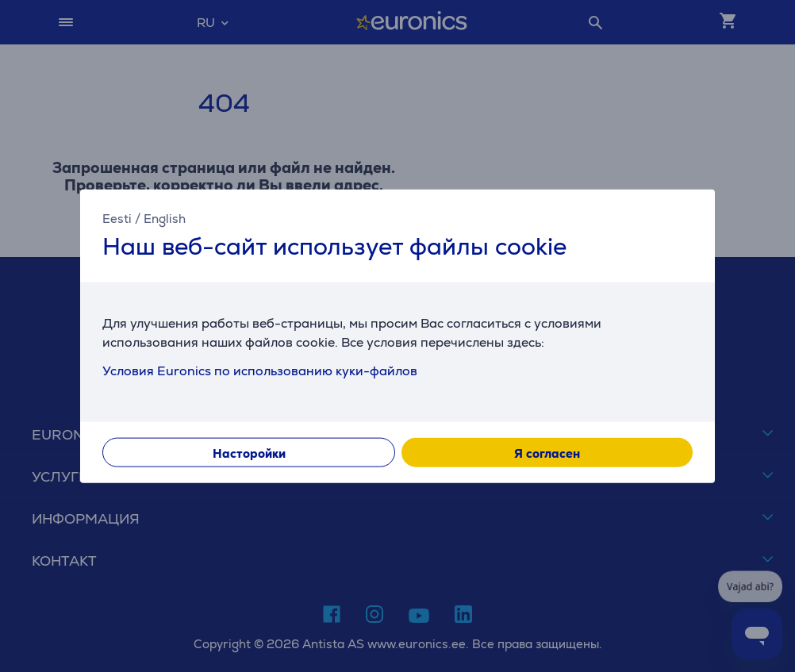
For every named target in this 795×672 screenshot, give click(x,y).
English (165, 218)
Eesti (117, 218)
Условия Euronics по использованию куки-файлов (260, 371)
